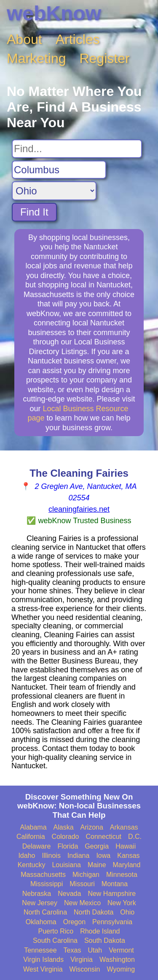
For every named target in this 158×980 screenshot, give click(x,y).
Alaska (64, 827)
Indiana (79, 856)
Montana (115, 884)
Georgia (97, 846)
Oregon (74, 922)
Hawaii (126, 846)
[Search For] (77, 149)
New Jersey (40, 903)
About (24, 39)
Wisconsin (85, 969)
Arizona (92, 827)
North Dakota (94, 912)
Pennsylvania (112, 922)
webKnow (54, 13)
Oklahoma (41, 922)
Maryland (127, 865)
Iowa (103, 856)
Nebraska (37, 894)
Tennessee (40, 950)
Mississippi (47, 884)
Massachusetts (43, 875)
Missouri (82, 884)
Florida (68, 846)
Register (105, 58)
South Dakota (105, 940)
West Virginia (43, 969)
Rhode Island (100, 931)
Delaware (37, 846)
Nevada (69, 894)
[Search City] (59, 170)
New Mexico (82, 903)
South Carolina (55, 940)
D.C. (135, 837)
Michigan (86, 875)
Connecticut (104, 837)
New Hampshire (112, 894)
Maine (97, 865)
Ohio (127, 912)
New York (122, 903)
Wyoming (121, 969)
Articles (78, 39)
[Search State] (54, 191)
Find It (34, 212)
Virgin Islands (43, 960)
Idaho (27, 856)
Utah (95, 950)
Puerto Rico (56, 931)
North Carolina (45, 912)
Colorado (66, 837)
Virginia (82, 960)
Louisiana (66, 865)
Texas (72, 950)
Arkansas (124, 827)
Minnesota (122, 875)
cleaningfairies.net (79, 509)
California (31, 837)
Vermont (121, 950)
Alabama (33, 827)
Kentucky (32, 865)
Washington (117, 960)
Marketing (36, 58)
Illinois (51, 856)
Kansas (128, 856)
